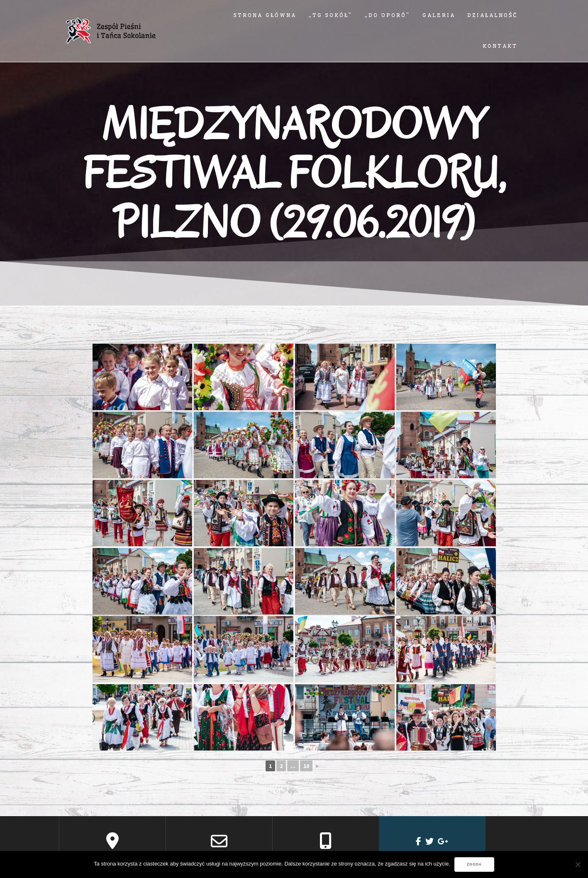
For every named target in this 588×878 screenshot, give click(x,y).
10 (306, 766)
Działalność (492, 15)
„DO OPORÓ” (387, 15)
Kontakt (500, 46)
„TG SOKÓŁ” (331, 15)
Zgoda (474, 864)
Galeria (439, 15)
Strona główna (265, 15)
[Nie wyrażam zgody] (578, 864)
